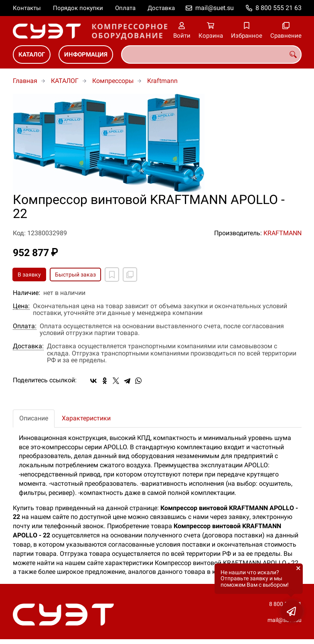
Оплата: (25, 326)
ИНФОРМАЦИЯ (86, 55)
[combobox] (211, 55)
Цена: (21, 306)
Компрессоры (113, 81)
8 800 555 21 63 (279, 8)
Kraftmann (162, 81)
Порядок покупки (78, 8)
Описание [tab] (34, 418)
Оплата (125, 8)
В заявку (29, 275)
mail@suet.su (215, 8)
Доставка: (28, 346)
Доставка (161, 8)
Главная (25, 81)
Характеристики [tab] (86, 418)
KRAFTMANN (283, 233)
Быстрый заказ (75, 275)
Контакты (27, 8)
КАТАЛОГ (32, 55)
